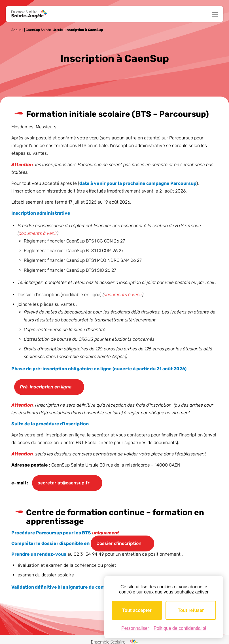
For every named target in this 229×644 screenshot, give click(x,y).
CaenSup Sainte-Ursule (44, 30)
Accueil (17, 30)
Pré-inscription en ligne (46, 387)
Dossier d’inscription (119, 543)
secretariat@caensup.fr (64, 483)
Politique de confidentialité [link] (180, 628)
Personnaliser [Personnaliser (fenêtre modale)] (135, 628)
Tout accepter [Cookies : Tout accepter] (137, 610)
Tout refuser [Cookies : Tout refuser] (191, 610)
